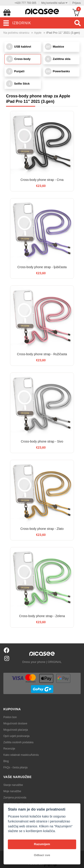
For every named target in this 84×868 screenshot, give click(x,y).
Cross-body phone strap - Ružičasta (42, 354)
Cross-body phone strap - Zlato (42, 529)
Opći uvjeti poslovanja (16, 736)
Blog (6, 761)
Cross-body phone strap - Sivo (42, 441)
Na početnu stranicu (16, 33)
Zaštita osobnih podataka (18, 742)
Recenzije (9, 749)
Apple (38, 33)
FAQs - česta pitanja (15, 767)
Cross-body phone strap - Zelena (42, 616)
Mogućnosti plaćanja (16, 730)
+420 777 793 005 (25, 3)
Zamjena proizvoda (15, 798)
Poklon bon (10, 717)
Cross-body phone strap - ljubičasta (42, 267)
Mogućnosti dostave (15, 723)
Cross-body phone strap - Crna (42, 180)
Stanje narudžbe (13, 785)
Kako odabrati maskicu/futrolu (21, 755)
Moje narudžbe (12, 791)
